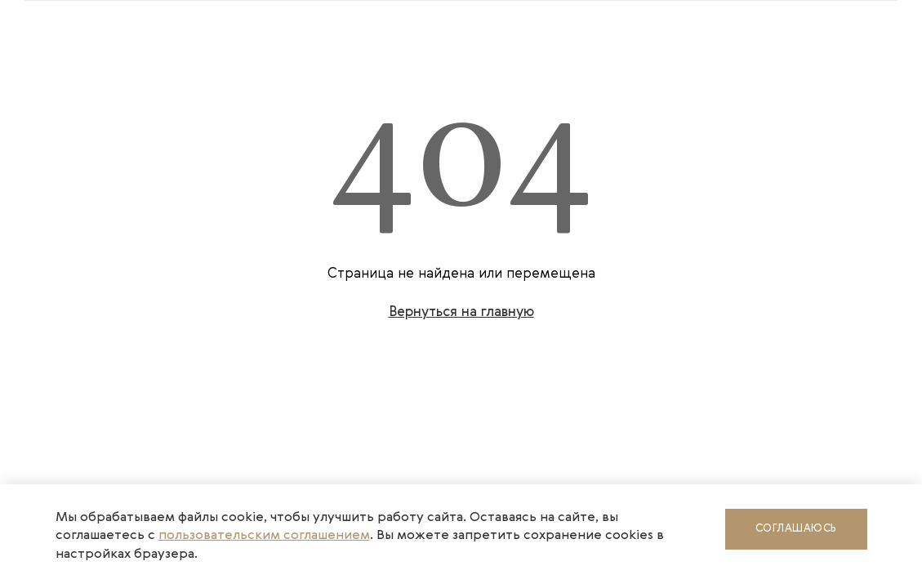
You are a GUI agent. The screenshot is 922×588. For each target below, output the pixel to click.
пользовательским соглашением (264, 536)
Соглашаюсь (796, 529)
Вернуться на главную (461, 312)
